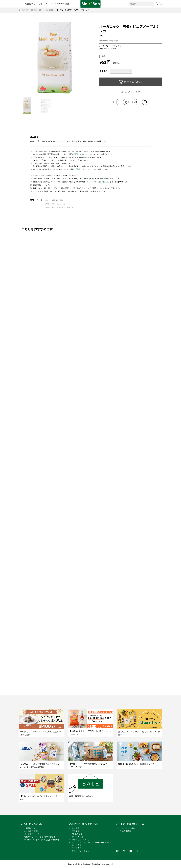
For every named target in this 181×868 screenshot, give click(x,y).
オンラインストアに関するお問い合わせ (41, 839)
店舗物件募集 (125, 831)
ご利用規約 (77, 848)
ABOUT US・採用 (62, 4)
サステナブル (78, 837)
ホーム (21, 10)
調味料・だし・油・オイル (55, 204)
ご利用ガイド (30, 828)
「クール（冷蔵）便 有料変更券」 (97, 182)
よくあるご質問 (31, 831)
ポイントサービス (32, 834)
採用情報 (76, 831)
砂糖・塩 (70, 207)
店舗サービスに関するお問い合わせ (40, 837)
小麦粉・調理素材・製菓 (34, 10)
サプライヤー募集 (127, 828)
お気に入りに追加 (131, 92)
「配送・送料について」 (83, 154)
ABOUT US (77, 834)
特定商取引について (81, 839)
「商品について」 (82, 169)
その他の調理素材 (51, 10)
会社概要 (76, 828)
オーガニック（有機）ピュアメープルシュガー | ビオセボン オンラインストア (90, 4)
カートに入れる (131, 82)
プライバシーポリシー (82, 851)
